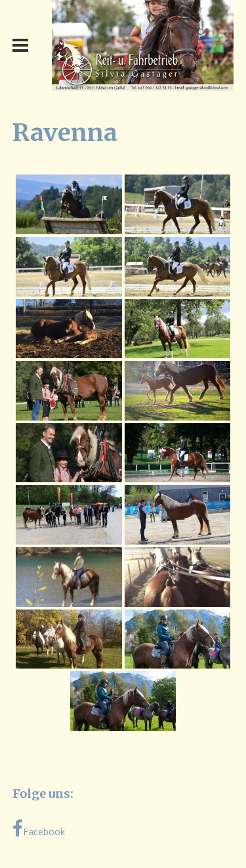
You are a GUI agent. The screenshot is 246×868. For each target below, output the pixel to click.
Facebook (39, 829)
